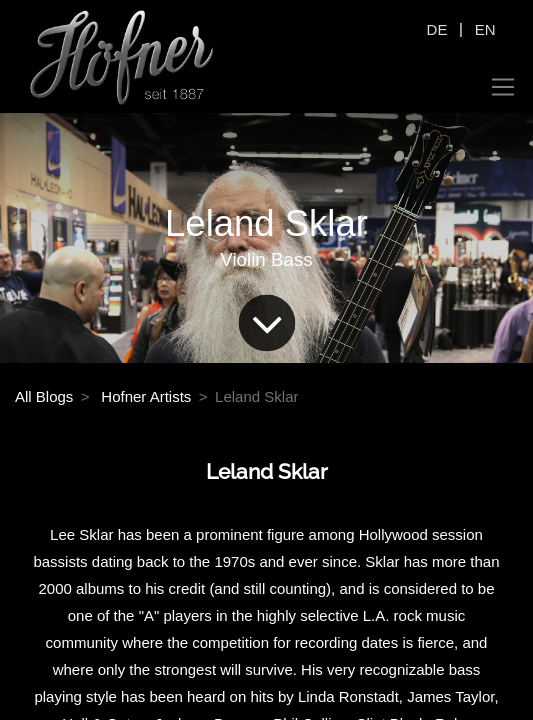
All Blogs (44, 396)
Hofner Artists (146, 396)
